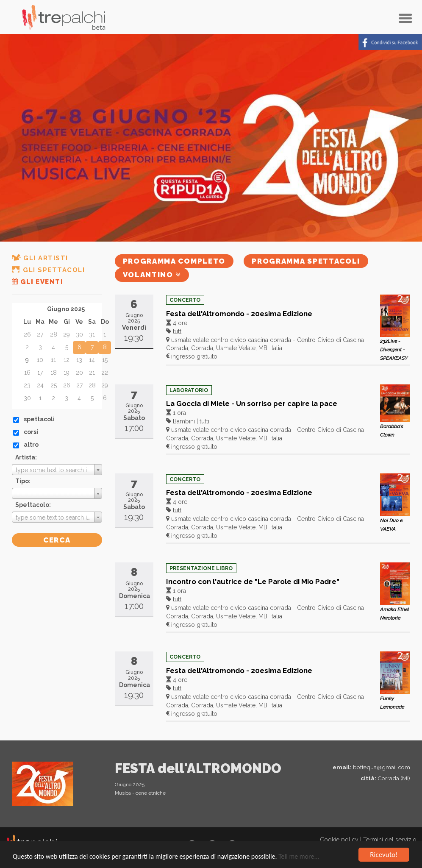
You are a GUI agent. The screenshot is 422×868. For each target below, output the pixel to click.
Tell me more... (299, 857)
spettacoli (39, 419)
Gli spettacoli (48, 270)
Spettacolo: (33, 505)
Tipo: (23, 481)
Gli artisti (40, 258)
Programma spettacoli (306, 261)
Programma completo (174, 261)
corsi (31, 432)
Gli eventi (37, 282)
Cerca (57, 540)
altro (31, 445)
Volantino (152, 275)
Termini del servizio (390, 840)
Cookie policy (339, 840)
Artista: (26, 457)
